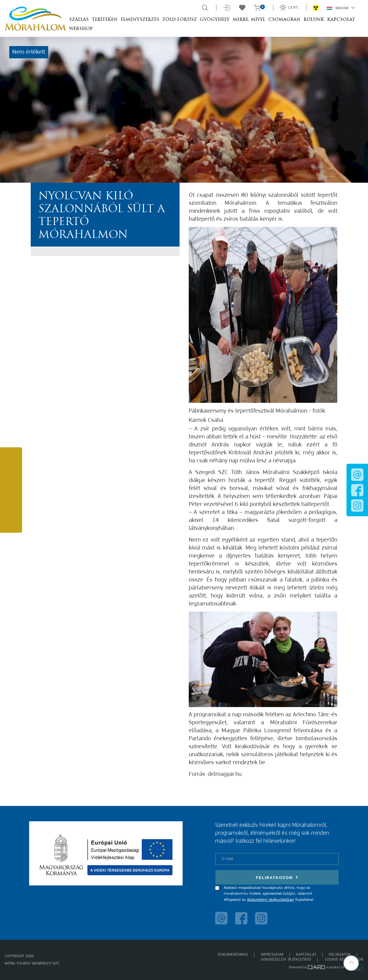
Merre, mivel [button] (249, 20)
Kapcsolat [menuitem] (306, 955)
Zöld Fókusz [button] (180, 20)
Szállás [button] (79, 20)
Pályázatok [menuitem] (340, 955)
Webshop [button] (81, 29)
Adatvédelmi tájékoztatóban (271, 900)
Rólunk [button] (314, 20)
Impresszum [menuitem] (272, 955)
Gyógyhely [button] (215, 20)
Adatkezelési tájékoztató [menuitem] (286, 960)
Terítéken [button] (105, 20)
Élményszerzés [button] (140, 20)
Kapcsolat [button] (341, 20)
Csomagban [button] (284, 20)
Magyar (341, 8)
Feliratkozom (277, 877)
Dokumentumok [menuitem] (233, 955)
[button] (351, 963)
